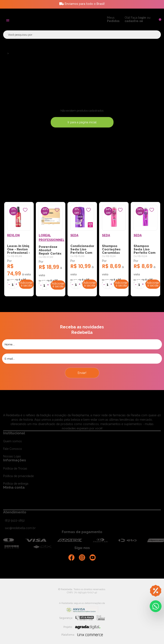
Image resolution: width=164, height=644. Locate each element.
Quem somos (12, 441)
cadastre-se (134, 21)
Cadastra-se (11, 496)
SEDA (74, 235)
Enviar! (82, 373)
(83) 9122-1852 (15, 520)
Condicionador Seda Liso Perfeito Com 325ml (82, 251)
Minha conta (14, 487)
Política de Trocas (15, 468)
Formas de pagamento (82, 532)
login (142, 18)
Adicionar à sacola (26, 284)
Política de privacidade (18, 476)
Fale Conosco (13, 449)
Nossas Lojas (12, 456)
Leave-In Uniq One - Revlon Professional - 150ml (19, 251)
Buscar (151, 35)
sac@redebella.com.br (20, 528)
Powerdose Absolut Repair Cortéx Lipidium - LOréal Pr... (50, 254)
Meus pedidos (13, 508)
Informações (15, 460)
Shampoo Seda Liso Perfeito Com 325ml (145, 251)
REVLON (13, 235)
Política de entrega (16, 484)
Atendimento (15, 512)
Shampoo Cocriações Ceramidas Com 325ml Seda (111, 253)
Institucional (14, 433)
